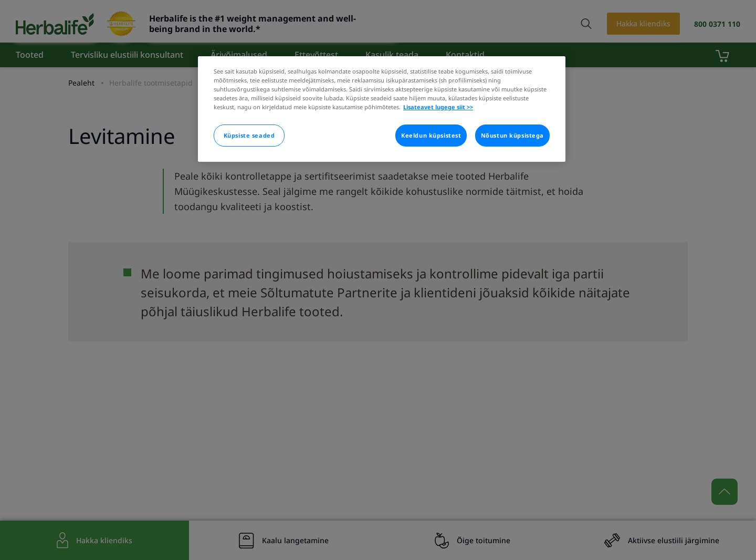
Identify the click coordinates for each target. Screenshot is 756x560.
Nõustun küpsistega (512, 135)
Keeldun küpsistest (431, 135)
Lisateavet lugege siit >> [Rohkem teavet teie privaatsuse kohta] (438, 107)
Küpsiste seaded (249, 135)
